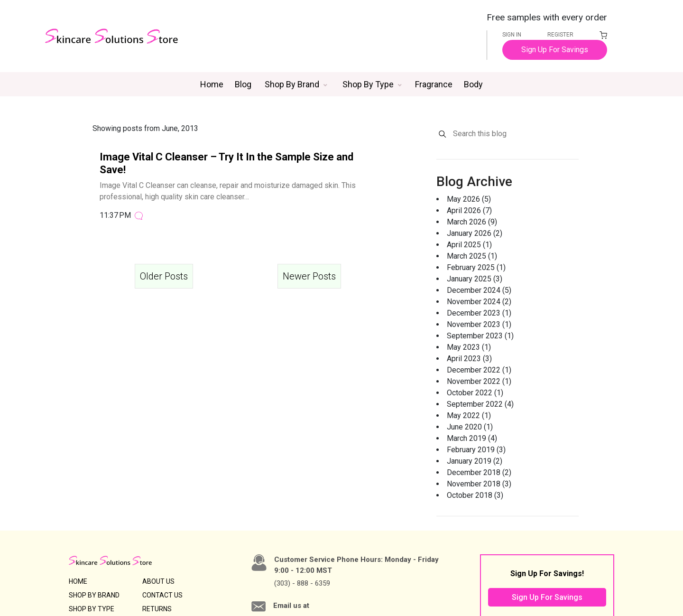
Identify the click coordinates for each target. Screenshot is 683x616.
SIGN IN (512, 35)
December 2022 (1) (479, 368)
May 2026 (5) (469, 197)
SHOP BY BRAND (94, 593)
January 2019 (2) (475, 459)
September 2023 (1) (480, 334)
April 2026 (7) (469, 209)
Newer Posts (309, 274)
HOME (78, 579)
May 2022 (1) (469, 414)
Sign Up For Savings (555, 50)
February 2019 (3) (476, 448)
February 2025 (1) (476, 266)
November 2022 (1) (479, 379)
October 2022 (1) (475, 391)
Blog (243, 82)
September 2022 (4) (480, 402)
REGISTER (560, 35)
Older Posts (164, 274)
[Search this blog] (515, 132)
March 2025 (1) (472, 254)
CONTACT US (162, 593)
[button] (296, 82)
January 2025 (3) (475, 277)
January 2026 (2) (475, 231)
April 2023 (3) (469, 357)
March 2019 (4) (472, 436)
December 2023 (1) (479, 311)
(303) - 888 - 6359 (302, 581)
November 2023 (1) (479, 322)
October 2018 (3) (475, 493)
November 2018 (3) (479, 482)
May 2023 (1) (469, 345)
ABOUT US (158, 579)
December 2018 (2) (479, 471)
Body (473, 82)
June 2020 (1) (470, 425)
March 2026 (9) (472, 220)
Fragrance (434, 82)
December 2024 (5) (479, 288)
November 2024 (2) (479, 300)
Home (212, 82)
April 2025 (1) (469, 243)
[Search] (442, 132)
